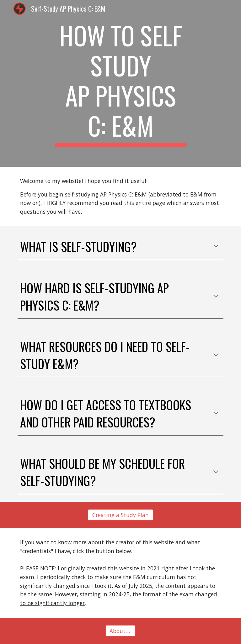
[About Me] (120, 631)
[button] (216, 247)
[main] (120, 83)
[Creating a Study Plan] (120, 515)
